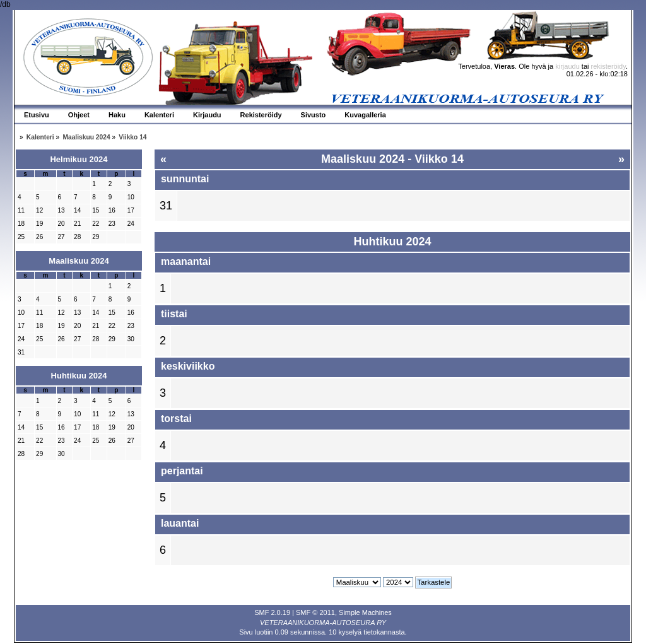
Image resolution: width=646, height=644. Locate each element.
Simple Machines (365, 612)
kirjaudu (567, 66)
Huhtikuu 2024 (79, 376)
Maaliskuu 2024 (79, 261)
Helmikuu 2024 (79, 159)
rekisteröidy (608, 66)
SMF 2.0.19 (272, 612)
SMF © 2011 (315, 612)
